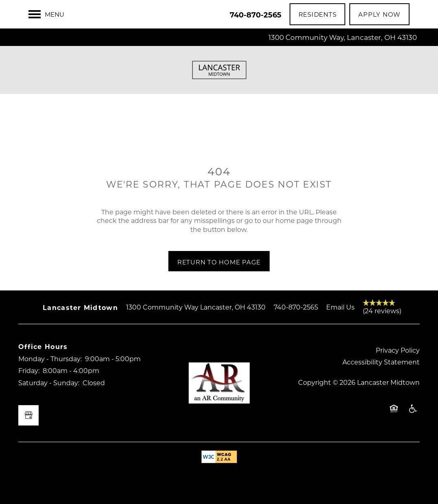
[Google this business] (28, 415)
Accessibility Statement (381, 362)
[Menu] (46, 14)
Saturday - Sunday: (49, 383)
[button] (318, 14)
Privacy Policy (398, 350)
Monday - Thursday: (50, 359)
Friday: (29, 370)
